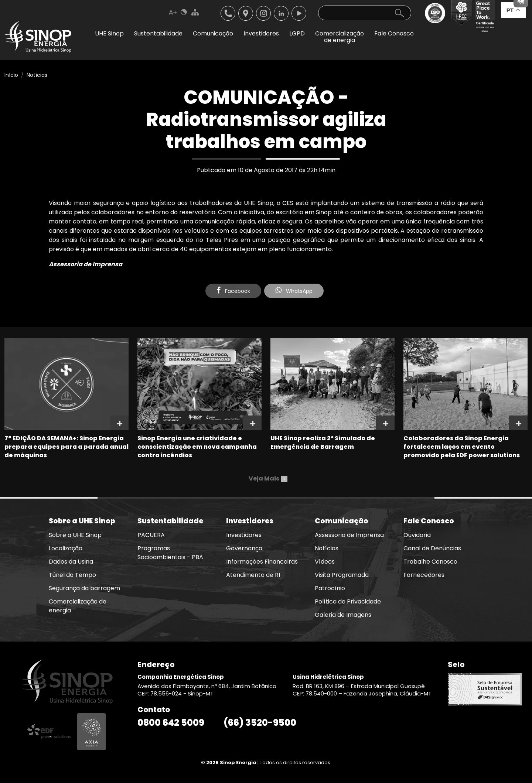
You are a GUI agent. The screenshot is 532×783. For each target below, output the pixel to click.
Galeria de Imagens (343, 615)
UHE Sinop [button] (109, 33)
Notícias (37, 75)
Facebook (233, 291)
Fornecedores (424, 575)
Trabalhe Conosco (430, 562)
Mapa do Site (195, 12)
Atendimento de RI (253, 575)
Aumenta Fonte (173, 12)
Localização (246, 13)
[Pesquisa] (365, 13)
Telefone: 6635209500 (228, 13)
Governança (244, 548)
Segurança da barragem (84, 588)
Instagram (263, 13)
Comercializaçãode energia (340, 37)
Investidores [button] (261, 33)
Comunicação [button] (213, 33)
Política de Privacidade (348, 601)
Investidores (244, 535)
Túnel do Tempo (72, 575)
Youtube (299, 13)
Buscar (399, 13)
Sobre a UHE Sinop (75, 535)
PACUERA (151, 535)
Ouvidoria (417, 535)
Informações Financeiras (262, 562)
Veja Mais (268, 478)
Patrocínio (330, 588)
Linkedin (281, 13)
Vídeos (325, 562)
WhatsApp (294, 291)
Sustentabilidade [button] (158, 33)
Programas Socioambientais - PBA (170, 553)
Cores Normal (184, 12)
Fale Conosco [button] (394, 33)
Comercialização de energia (78, 606)
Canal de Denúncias (432, 548)
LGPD (297, 33)
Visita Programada (342, 575)
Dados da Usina (71, 562)
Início (11, 75)
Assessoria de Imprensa (349, 535)
